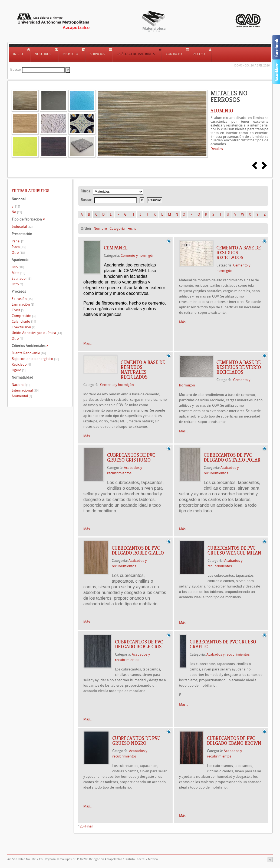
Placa (19, 247)
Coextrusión (23, 327)
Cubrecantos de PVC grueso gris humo (131, 458)
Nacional (21, 385)
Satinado (22, 278)
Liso (18, 267)
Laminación (23, 304)
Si (16, 206)
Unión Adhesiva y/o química (37, 333)
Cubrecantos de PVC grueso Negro (136, 741)
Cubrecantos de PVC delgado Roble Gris (139, 644)
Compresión (24, 316)
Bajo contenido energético (35, 359)
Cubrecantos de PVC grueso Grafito (223, 644)
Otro (18, 253)
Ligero (19, 370)
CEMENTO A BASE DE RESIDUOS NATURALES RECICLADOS (143, 370)
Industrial (22, 227)
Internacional (25, 390)
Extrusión (22, 299)
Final (89, 826)
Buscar (16, 70)
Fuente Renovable (29, 353)
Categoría (117, 228)
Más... (88, 343)
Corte (18, 310)
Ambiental (22, 396)
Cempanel (116, 248)
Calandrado (24, 321)
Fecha (132, 228)
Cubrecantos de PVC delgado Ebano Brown (234, 741)
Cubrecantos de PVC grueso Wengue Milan (234, 550)
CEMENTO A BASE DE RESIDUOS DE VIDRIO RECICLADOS (239, 367)
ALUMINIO (222, 111)
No (17, 212)
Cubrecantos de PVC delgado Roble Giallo (138, 550)
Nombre (100, 228)
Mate (18, 273)
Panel (18, 241)
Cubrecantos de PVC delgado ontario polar (232, 458)
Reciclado (21, 364)
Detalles (217, 149)
